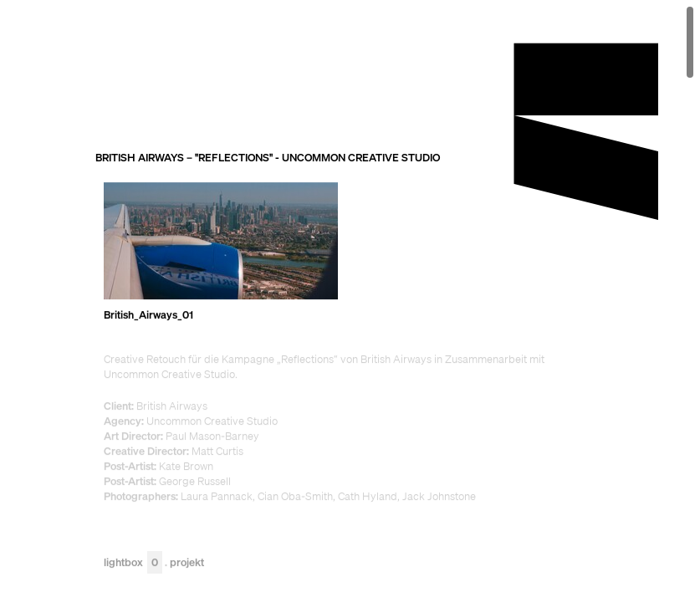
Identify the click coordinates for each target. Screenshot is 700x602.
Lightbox (133, 562)
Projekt (187, 562)
